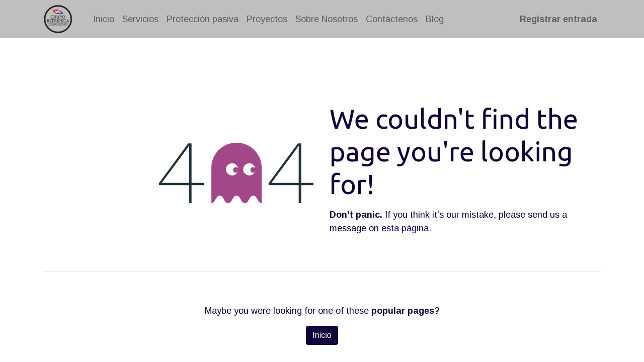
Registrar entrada (558, 19)
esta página (405, 228)
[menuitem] (104, 19)
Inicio (322, 335)
